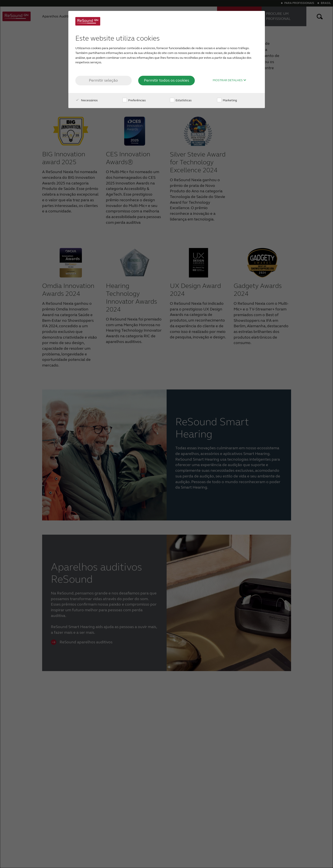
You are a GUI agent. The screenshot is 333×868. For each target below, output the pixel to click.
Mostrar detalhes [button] (229, 80)
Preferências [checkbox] (134, 100)
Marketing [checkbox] (227, 100)
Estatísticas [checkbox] (181, 100)
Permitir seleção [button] (103, 80)
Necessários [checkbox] (86, 100)
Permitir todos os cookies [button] (166, 80)
